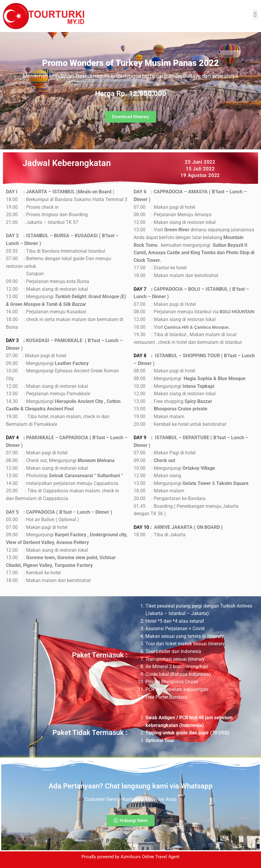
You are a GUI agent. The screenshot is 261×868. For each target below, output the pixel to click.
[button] (255, 14)
